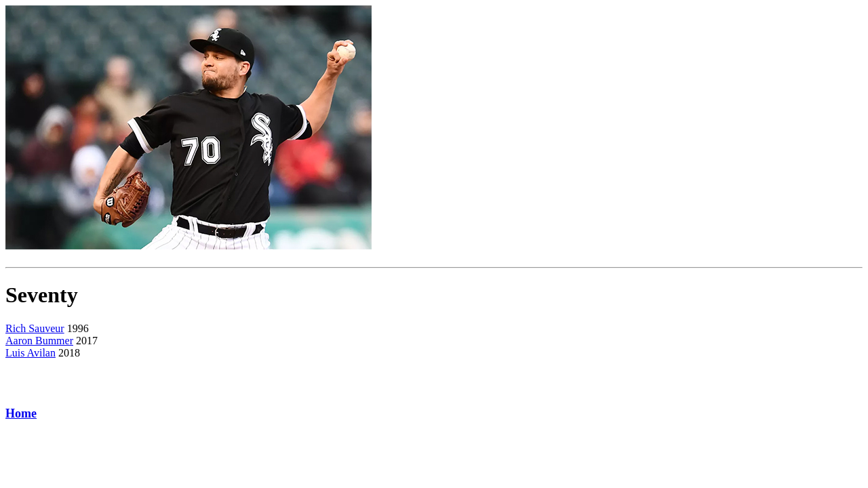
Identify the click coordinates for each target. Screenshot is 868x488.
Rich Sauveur (35, 328)
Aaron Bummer (39, 341)
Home (21, 413)
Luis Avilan (31, 353)
